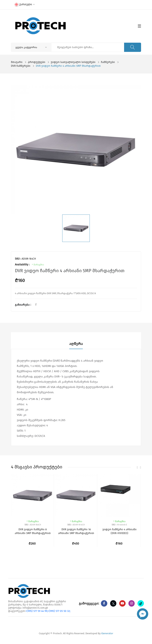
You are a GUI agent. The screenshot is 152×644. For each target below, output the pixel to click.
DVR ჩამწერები (21, 66)
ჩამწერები (108, 62)
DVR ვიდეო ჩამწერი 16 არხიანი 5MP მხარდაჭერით (76, 531)
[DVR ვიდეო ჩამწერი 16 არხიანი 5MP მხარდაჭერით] (76, 495)
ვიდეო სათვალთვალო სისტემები (73, 62)
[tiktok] (104, 610)
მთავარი (17, 62)
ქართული (25, 5)
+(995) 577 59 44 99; (37, 611)
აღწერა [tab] (76, 344)
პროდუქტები (37, 62)
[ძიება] (132, 47)
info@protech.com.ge (35, 608)
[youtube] (123, 603)
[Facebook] (104, 603)
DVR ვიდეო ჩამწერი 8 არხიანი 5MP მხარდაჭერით (33, 531)
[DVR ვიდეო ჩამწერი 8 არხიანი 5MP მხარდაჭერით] (33, 495)
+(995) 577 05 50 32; (59, 611)
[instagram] (132, 603)
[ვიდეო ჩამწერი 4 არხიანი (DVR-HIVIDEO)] (119, 495)
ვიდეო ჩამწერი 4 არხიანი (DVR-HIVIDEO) (119, 531)
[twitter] (113, 603)
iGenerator (107, 634)
